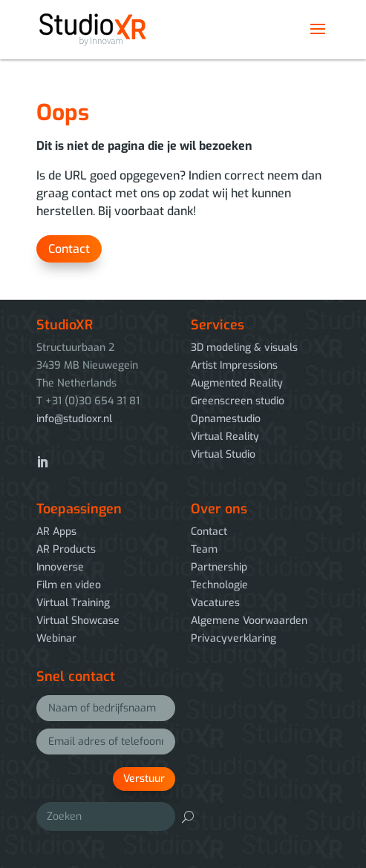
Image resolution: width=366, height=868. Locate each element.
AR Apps (56, 532)
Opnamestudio (226, 419)
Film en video (69, 585)
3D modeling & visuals (244, 348)
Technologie (219, 585)
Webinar (56, 638)
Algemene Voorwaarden (249, 621)
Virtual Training (73, 603)
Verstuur (144, 779)
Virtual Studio (223, 454)
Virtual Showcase (78, 621)
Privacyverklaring (233, 638)
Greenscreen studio (238, 401)
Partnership (219, 567)
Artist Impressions (234, 365)
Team (204, 549)
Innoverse (60, 567)
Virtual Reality (225, 437)
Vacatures (215, 603)
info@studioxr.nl (74, 419)
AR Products (66, 549)
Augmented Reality (237, 383)
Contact (69, 249)
